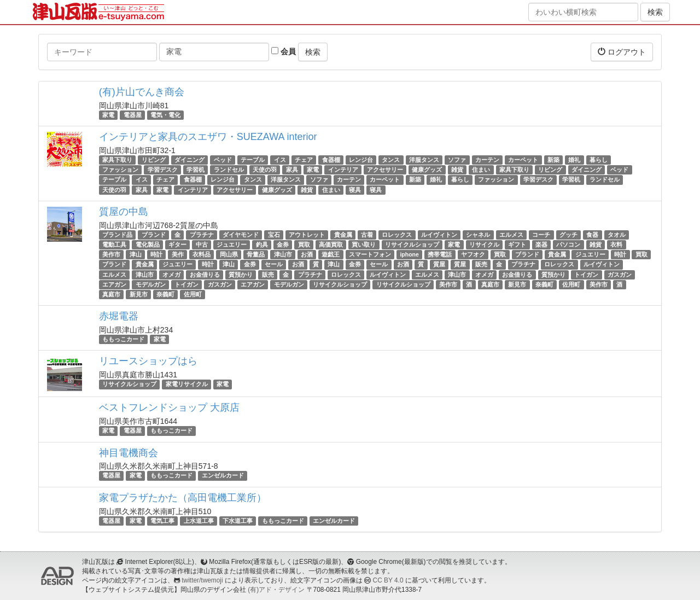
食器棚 (331, 160)
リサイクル (484, 244)
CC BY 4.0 (388, 580)
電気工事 (162, 521)
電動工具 (114, 244)
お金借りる (205, 275)
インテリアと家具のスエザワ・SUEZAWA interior (208, 137)
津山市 (283, 254)
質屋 (439, 264)
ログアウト (622, 52)
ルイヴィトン (439, 235)
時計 (156, 254)
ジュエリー (232, 244)
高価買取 (331, 244)
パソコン (568, 244)
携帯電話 (440, 254)
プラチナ (202, 235)
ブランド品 (117, 235)
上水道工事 (199, 521)
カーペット (523, 160)
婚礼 (574, 160)
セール (274, 264)
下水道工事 (238, 521)
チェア (304, 160)
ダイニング (189, 160)
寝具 (355, 190)
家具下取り (117, 160)
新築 (553, 160)
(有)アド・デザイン (276, 590)
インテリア (343, 170)
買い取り (364, 244)
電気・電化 (165, 115)
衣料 (616, 244)
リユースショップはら (148, 361)
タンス (391, 160)
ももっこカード (123, 339)
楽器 (541, 244)
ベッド (223, 160)
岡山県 (229, 254)
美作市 (111, 254)
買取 (304, 244)
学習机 (196, 170)
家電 (108, 115)
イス (280, 160)
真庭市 (490, 284)
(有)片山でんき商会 (142, 92)
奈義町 (544, 284)
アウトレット (307, 235)
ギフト (517, 244)
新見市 (517, 284)
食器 (592, 235)
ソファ (457, 160)
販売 (481, 264)
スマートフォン (370, 254)
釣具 (262, 244)
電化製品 (148, 244)
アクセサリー (385, 170)
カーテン (487, 160)
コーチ (541, 235)
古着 (367, 235)
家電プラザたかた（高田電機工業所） (183, 498)
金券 (283, 244)
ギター (177, 244)
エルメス (511, 235)
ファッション (120, 170)
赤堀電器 (119, 316)
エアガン (114, 284)
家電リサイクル (187, 384)
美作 (178, 254)
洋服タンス (424, 160)
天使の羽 (265, 170)
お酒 (307, 254)
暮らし (599, 160)
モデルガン (151, 284)
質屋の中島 (124, 212)
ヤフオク (473, 254)
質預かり (241, 275)
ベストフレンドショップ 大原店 (169, 407)
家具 (292, 170)
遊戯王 (331, 254)
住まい (481, 170)
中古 (202, 244)
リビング (154, 160)
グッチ (568, 235)
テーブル (253, 160)
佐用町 (571, 284)
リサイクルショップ (412, 244)
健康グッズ (427, 170)
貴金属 (343, 235)
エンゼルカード (223, 476)
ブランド (154, 235)
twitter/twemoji (202, 580)
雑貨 (457, 170)
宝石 (274, 235)
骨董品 (256, 254)
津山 (136, 254)
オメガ (171, 275)
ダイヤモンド (241, 235)
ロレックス (397, 235)
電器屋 (133, 115)
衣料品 (202, 254)
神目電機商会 (129, 453)
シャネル (478, 235)
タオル (617, 235)
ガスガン (620, 275)
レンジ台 (361, 160)
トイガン (586, 275)
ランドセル (229, 170)
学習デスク (163, 170)
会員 (284, 51)
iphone (409, 254)
